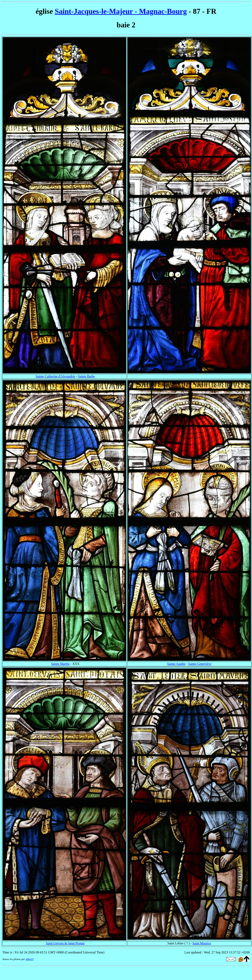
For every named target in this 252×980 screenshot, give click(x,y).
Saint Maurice (202, 943)
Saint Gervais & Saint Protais (65, 943)
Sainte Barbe (86, 376)
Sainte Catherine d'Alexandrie (55, 376)
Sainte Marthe (60, 664)
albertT (30, 959)
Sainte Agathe (176, 664)
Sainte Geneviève (200, 664)
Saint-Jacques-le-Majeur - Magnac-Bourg (121, 11)
